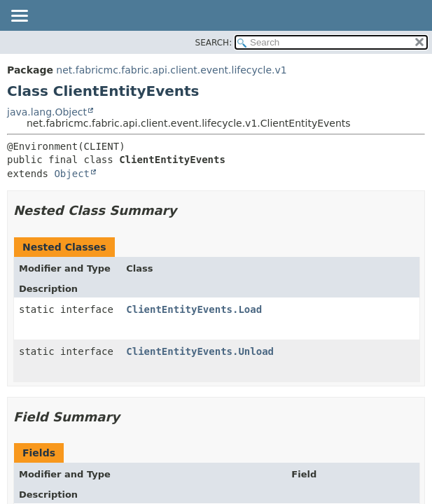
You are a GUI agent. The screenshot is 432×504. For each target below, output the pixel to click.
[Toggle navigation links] (19, 17)
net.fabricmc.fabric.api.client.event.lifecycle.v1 (171, 70)
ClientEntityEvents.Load (194, 309)
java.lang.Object (47, 112)
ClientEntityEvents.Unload (200, 351)
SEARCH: (214, 43)
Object (72, 174)
